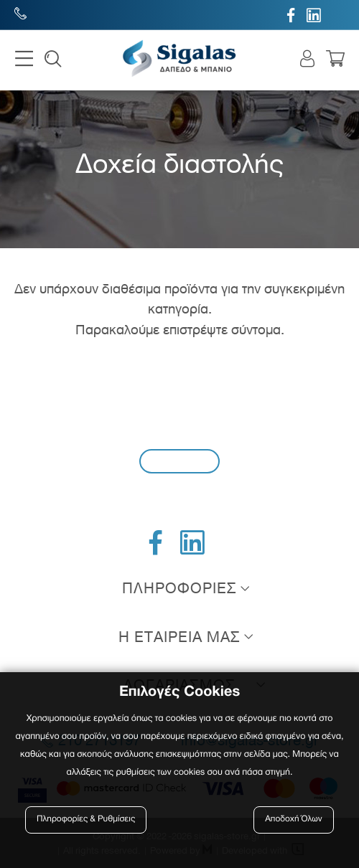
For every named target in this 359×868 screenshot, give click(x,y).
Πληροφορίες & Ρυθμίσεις (86, 820)
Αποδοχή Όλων (294, 820)
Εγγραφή (179, 461)
